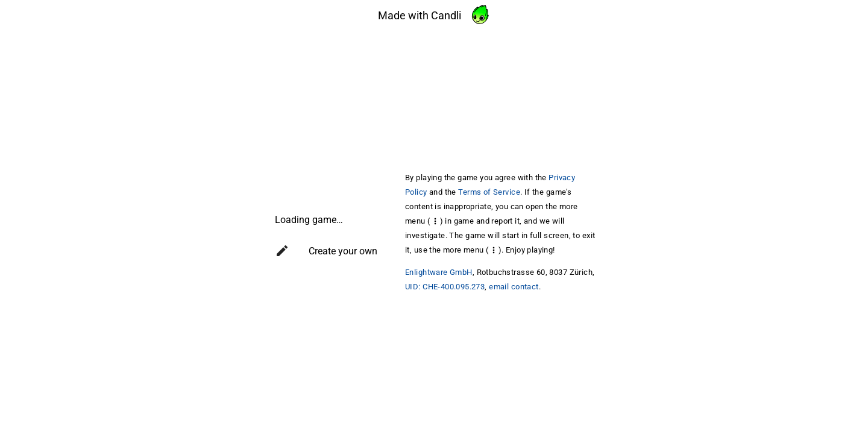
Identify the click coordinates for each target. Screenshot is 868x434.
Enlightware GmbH (439, 272)
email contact (514, 287)
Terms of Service (489, 192)
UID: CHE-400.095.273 (445, 287)
